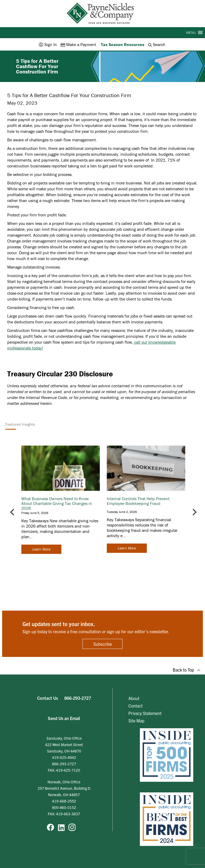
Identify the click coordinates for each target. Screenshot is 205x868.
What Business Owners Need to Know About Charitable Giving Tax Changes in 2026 (57, 503)
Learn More (41, 549)
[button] (191, 32)
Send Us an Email (64, 718)
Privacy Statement (145, 713)
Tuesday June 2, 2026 (122, 512)
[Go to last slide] (13, 512)
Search (157, 44)
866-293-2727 (78, 698)
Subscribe (103, 644)
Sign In (48, 44)
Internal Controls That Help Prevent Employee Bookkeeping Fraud (138, 501)
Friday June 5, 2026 (35, 513)
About (134, 698)
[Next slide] (194, 512)
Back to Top (186, 670)
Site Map (136, 721)
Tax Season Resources (123, 44)
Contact (135, 706)
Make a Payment (79, 44)
